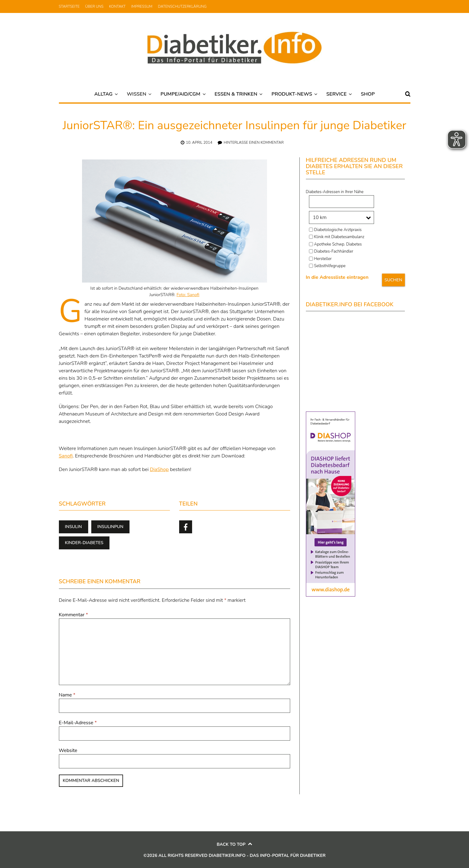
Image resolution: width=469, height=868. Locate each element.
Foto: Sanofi (188, 295)
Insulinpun (111, 527)
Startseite (69, 6)
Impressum (142, 6)
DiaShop (159, 469)
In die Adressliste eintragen (337, 277)
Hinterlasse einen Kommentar (254, 143)
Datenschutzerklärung (182, 6)
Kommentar (74, 615)
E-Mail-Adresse (78, 723)
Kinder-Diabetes (84, 543)
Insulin (74, 527)
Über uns (94, 6)
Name (67, 695)
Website (68, 750)
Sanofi (66, 456)
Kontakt (117, 6)
